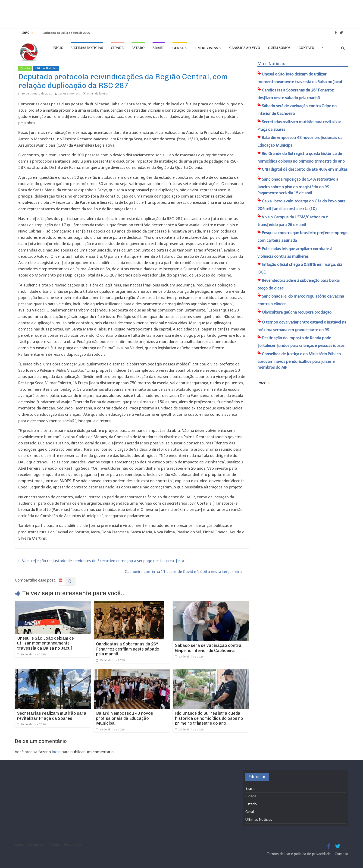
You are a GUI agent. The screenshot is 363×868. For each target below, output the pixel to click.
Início (58, 48)
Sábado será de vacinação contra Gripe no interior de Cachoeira (208, 648)
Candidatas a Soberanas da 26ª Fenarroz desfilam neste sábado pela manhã (128, 649)
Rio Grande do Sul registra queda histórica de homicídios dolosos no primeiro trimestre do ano (209, 718)
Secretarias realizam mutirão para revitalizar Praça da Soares (52, 716)
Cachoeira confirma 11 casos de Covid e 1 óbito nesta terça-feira (186, 572)
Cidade (117, 48)
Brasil (159, 48)
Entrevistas (207, 48)
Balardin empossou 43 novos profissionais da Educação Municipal (125, 718)
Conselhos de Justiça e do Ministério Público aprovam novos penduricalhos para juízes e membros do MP (299, 361)
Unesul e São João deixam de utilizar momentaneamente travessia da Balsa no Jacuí (45, 643)
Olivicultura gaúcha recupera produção (297, 312)
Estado (138, 48)
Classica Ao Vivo (245, 48)
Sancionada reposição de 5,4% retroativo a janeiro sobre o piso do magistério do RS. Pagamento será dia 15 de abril (298, 186)
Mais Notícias (271, 64)
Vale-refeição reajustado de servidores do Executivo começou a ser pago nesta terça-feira (101, 561)
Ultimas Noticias (87, 48)
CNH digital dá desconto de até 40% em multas (305, 169)
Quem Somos (279, 48)
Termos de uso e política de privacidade (299, 854)
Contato (306, 48)
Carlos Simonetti (69, 94)
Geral (178, 48)
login (56, 752)
